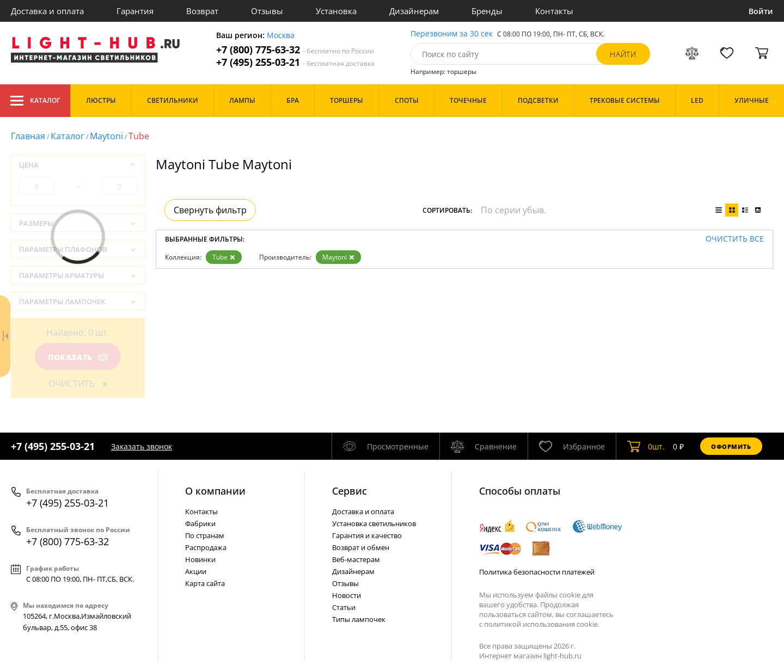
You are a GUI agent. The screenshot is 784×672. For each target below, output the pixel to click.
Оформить (731, 446)
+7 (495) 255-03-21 (295, 62)
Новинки (200, 559)
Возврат (202, 11)
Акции (196, 571)
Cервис (350, 491)
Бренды (487, 11)
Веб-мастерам (356, 559)
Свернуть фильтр (210, 210)
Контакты (554, 11)
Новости (347, 595)
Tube (224, 257)
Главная (28, 136)
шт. (646, 446)
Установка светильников (374, 523)
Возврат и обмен (361, 547)
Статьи (344, 607)
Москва (281, 36)
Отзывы (267, 11)
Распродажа (206, 547)
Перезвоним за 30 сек (452, 34)
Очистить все (735, 239)
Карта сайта (205, 583)
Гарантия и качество (367, 535)
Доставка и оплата (47, 11)
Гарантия (135, 11)
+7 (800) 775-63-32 (295, 50)
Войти (761, 11)
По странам (205, 535)
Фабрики (200, 523)
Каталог (35, 101)
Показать (78, 357)
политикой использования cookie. (542, 624)
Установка (336, 11)
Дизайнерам (414, 11)
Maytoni (106, 136)
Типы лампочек (359, 619)
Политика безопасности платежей (537, 572)
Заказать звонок (142, 446)
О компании (215, 491)
